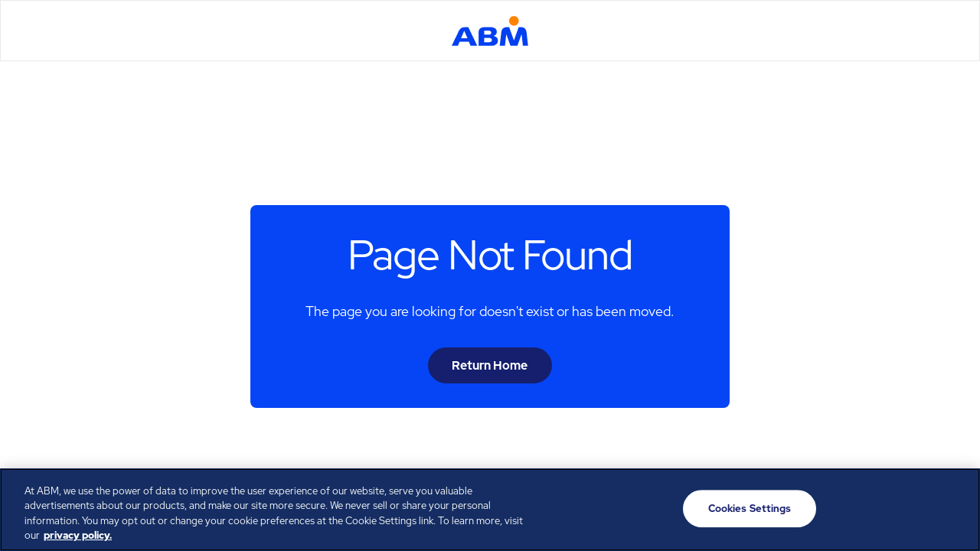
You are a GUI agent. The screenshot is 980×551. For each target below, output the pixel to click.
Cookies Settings (750, 509)
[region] (490, 510)
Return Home (490, 365)
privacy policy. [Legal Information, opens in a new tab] (78, 535)
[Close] (955, 507)
